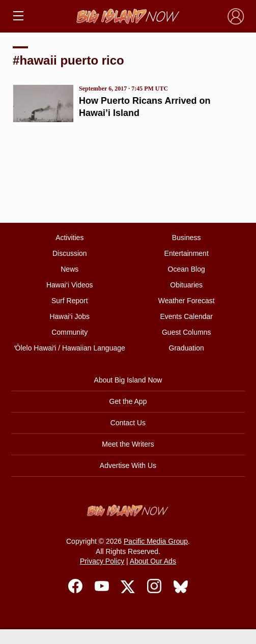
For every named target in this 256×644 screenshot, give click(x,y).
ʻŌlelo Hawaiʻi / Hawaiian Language (70, 348)
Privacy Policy (102, 561)
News (69, 269)
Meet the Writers (128, 444)
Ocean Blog (187, 269)
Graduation (187, 348)
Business (187, 238)
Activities (69, 238)
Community (69, 332)
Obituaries (186, 285)
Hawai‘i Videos (70, 285)
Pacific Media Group (156, 541)
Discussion (70, 253)
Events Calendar (186, 316)
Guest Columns (186, 332)
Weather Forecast (187, 301)
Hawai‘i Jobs (69, 316)
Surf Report (70, 301)
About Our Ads (153, 561)
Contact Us (128, 423)
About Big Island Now (128, 380)
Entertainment (187, 253)
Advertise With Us (128, 465)
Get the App (128, 401)
